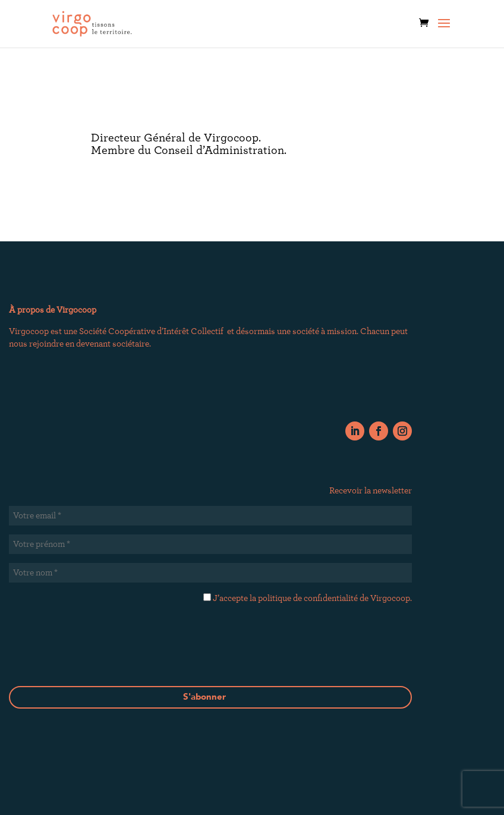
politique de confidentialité (308, 598)
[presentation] (210, 658)
